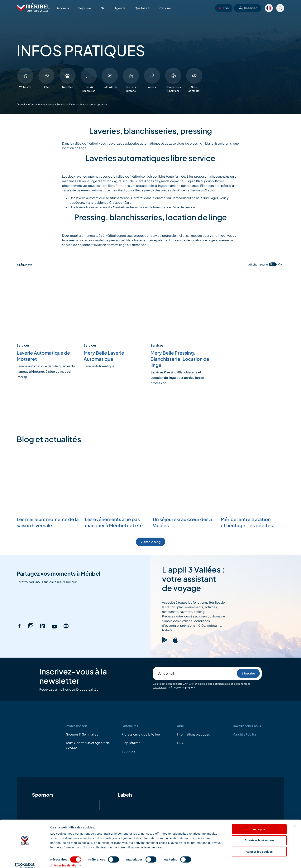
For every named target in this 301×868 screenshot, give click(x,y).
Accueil (21, 104)
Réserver (248, 8)
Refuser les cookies (259, 847)
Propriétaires (131, 743)
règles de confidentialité (216, 684)
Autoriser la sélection (259, 835)
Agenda (120, 8)
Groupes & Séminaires (82, 734)
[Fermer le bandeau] (295, 820)
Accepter (259, 824)
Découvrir (62, 8)
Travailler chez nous (247, 726)
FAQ (180, 743)
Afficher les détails (63, 860)
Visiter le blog (151, 542)
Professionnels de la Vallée (141, 734)
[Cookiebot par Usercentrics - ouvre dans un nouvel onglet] (25, 861)
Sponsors (128, 751)
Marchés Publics (244, 734)
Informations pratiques (41, 104)
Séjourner (85, 8)
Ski (103, 8)
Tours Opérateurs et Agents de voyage (88, 745)
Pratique (165, 8)
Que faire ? (142, 8)
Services (62, 104)
